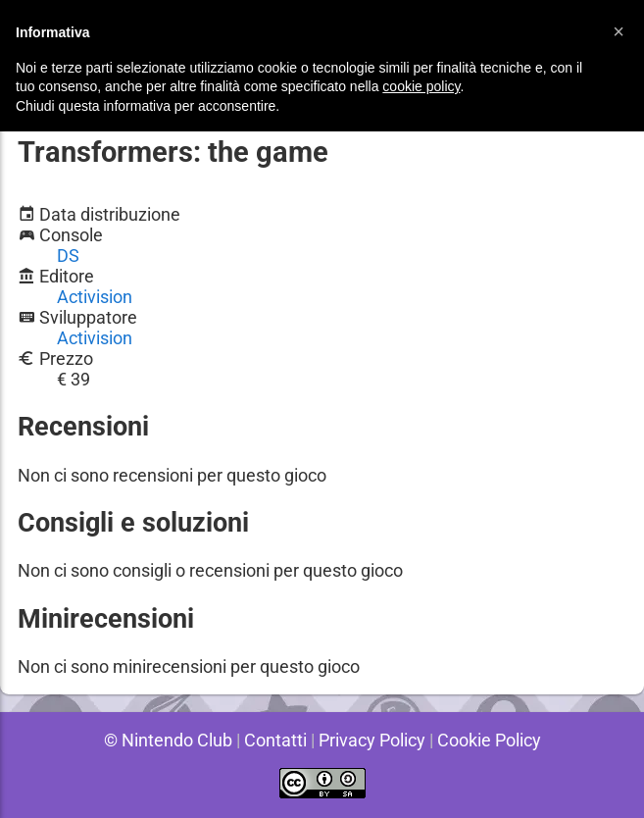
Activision (95, 297)
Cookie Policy (492, 740)
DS (68, 256)
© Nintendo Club (164, 740)
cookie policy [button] (421, 86)
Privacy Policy (372, 740)
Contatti (273, 740)
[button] (619, 31)
